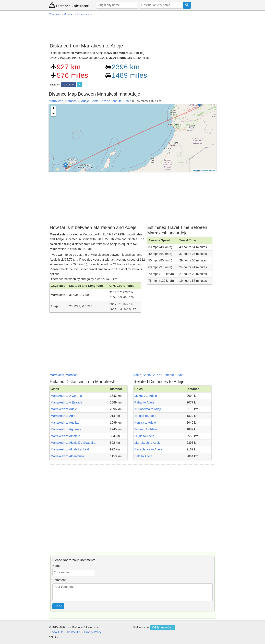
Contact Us (74, 632)
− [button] (53, 114)
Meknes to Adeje (146, 396)
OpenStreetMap (209, 170)
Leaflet (196, 170)
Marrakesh (56, 101)
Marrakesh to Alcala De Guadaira (73, 443)
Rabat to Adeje (144, 402)
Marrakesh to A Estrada (67, 402)
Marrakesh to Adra (63, 416)
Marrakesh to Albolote (65, 436)
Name (56, 566)
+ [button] (53, 109)
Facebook (68, 85)
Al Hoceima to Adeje (148, 409)
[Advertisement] (132, 29)
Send (58, 606)
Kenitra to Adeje (145, 423)
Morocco (71, 101)
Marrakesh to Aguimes (66, 429)
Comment (59, 580)
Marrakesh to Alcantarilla (67, 456)
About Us (58, 632)
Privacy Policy (93, 632)
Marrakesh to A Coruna (66, 396)
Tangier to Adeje (145, 416)
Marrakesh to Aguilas (65, 423)
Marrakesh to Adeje (64, 409)
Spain (127, 101)
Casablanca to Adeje (148, 449)
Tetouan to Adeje (146, 429)
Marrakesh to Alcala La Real (70, 449)
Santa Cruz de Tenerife (106, 101)
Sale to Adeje (143, 456)
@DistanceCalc (163, 627)
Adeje (85, 101)
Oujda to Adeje (144, 436)
